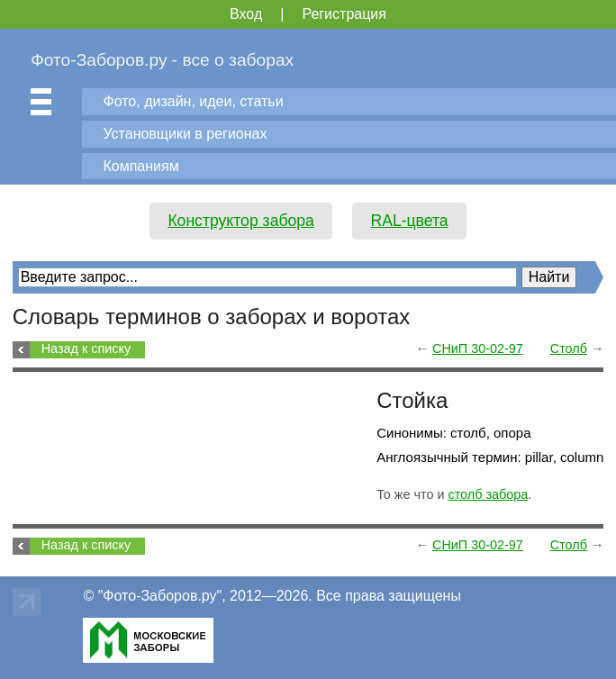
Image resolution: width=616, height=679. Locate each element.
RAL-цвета (409, 221)
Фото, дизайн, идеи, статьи (193, 101)
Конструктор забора (241, 221)
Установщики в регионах (185, 134)
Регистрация (344, 14)
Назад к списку (86, 349)
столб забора (488, 494)
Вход (246, 14)
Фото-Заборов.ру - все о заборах (162, 60)
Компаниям (140, 166)
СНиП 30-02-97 (478, 349)
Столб (569, 349)
